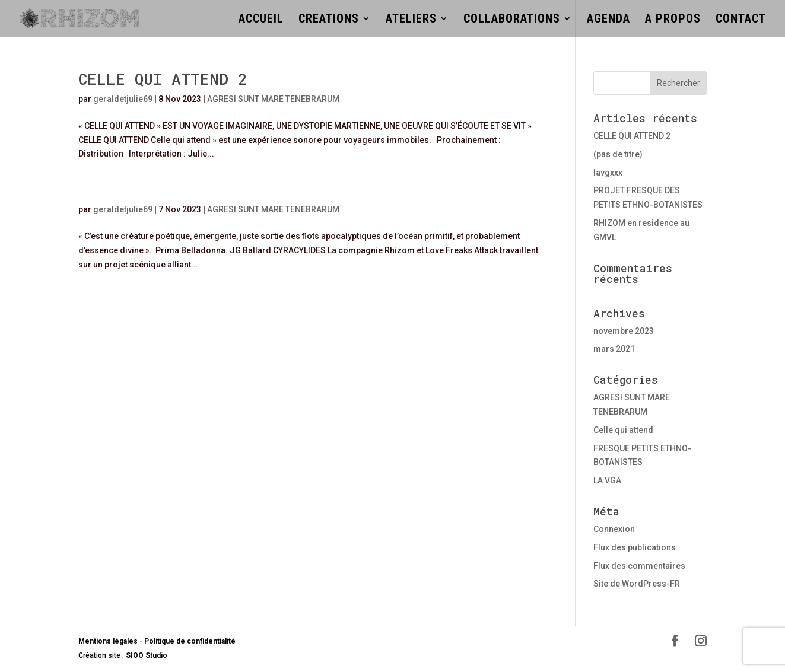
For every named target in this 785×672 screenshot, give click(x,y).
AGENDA (608, 20)
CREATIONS (329, 20)
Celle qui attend (623, 430)
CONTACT (741, 20)
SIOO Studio (146, 655)
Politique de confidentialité (190, 641)
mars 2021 (614, 349)
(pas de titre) (618, 154)
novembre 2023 (624, 331)
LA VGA (607, 480)
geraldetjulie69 (123, 99)
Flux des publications (635, 547)
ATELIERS (411, 20)
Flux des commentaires (639, 566)
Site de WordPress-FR (637, 584)
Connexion (614, 529)
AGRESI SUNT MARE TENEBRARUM (273, 99)
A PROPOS (673, 20)
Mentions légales (108, 641)
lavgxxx (608, 173)
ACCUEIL (261, 20)
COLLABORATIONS (512, 20)
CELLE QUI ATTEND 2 (163, 79)
